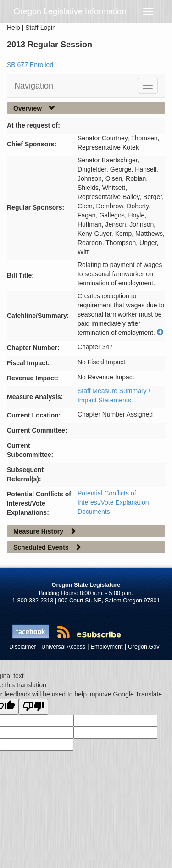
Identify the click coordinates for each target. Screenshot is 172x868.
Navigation (34, 86)
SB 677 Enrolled (30, 65)
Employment (107, 647)
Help (14, 28)
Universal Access (63, 647)
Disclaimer (23, 647)
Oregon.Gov (144, 647)
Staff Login (41, 28)
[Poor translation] (33, 707)
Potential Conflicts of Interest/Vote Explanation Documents (113, 502)
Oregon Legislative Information (70, 11)
